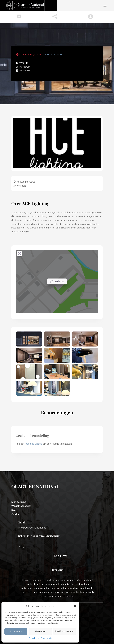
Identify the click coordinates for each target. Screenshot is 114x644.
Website (24, 63)
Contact (16, 514)
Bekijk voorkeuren (65, 631)
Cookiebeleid (34, 638)
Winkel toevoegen (21, 506)
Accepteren (16, 631)
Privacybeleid (47, 638)
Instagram (25, 67)
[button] (75, 606)
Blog (14, 510)
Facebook (25, 71)
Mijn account (19, 502)
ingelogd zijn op (33, 444)
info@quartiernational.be (32, 528)
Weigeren (40, 631)
